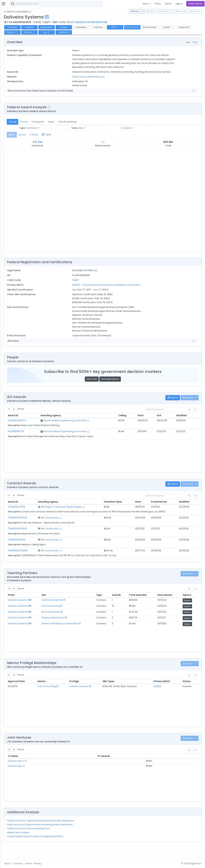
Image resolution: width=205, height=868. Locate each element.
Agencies (12, 102)
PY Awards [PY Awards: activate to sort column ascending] (137, 767)
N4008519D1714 (53, 439)
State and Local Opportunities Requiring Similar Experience (77, 836)
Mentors (101, 32)
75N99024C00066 (55, 561)
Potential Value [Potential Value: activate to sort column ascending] (131, 510)
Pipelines (12, 43)
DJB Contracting (81, 617)
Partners (83, 32)
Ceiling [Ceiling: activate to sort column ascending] (138, 423)
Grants (11, 35)
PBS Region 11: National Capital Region (93, 515)
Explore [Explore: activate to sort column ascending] (190, 606)
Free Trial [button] (195, 4)
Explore (191, 611)
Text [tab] (195, 42)
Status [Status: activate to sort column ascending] (190, 692)
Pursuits (12, 48)
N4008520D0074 (54, 428)
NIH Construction (81, 529)
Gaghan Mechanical (83, 629)
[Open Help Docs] (67, 12)
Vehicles (12, 81)
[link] (195, 504)
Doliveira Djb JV (53, 777)
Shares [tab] (61, 129)
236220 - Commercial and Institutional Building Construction (131, 293)
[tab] (49, 143)
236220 (166, 697)
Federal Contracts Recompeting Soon (65, 839)
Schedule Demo (128, 387)
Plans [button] (158, 4)
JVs (118, 32)
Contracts (13, 31)
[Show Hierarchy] (119, 428)
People (11, 106)
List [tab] (188, 42)
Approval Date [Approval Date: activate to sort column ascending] (53, 692)
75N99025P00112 (53, 551)
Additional (135, 32)
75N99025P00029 (54, 540)
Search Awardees (53, 12)
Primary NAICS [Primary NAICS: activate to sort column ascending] (170, 692)
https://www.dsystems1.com (113, 84)
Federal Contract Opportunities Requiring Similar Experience (77, 832)
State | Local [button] (27, 10)
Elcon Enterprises (81, 623)
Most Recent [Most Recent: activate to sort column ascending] (173, 606)
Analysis (66, 27)
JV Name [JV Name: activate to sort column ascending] (50, 767)
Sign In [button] (179, 4)
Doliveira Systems (54, 611)
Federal (9, 10)
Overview (49, 27)
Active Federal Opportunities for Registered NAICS (72, 847)
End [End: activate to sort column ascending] (167, 423)
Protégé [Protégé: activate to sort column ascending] (99, 692)
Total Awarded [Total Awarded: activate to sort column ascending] (151, 606)
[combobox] (93, 4)
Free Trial (110, 387)
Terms (65, 863)
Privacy (75, 863)
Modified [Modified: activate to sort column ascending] (186, 423)
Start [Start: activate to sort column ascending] (152, 423)
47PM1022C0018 (53, 515)
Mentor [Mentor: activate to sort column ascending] (73, 692)
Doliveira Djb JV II (54, 772)
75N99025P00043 (54, 529)
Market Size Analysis (55, 843)
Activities (12, 52)
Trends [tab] (49, 129)
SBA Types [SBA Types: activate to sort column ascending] (127, 692)
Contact (55, 863)
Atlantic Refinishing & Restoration (90, 635)
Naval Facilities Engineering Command (95, 428)
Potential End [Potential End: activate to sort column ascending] (168, 510)
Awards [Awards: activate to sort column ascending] (133, 606)
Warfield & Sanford (82, 611)
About (45, 863)
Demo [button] (168, 4)
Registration (83, 27)
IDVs (152, 27)
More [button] (146, 4)
